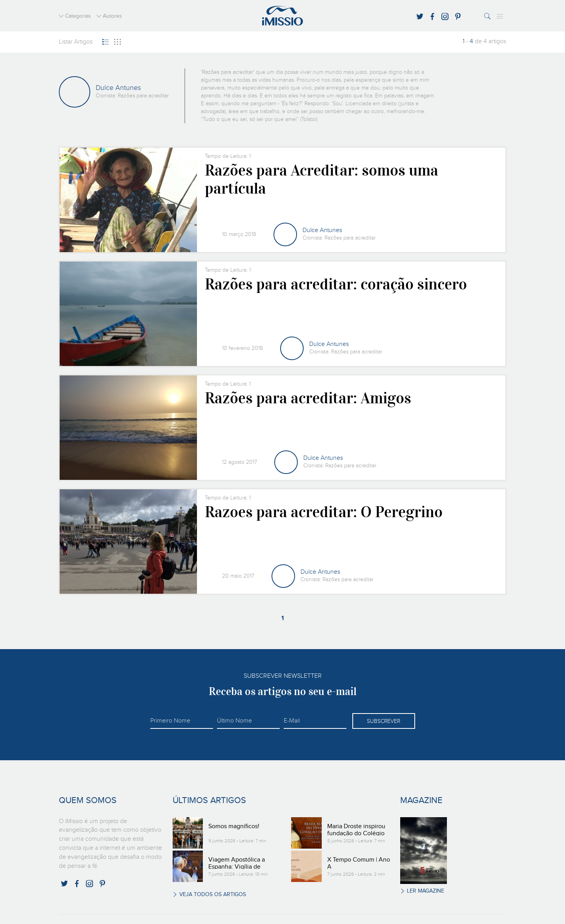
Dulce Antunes (322, 231)
